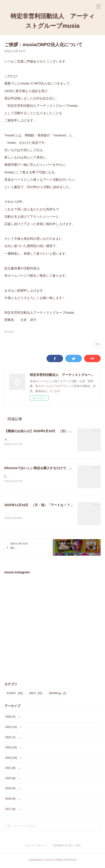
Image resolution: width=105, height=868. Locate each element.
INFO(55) (9, 332)
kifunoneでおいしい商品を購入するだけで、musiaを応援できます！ (54, 468)
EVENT (15, 694)
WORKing (58, 694)
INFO (36, 694)
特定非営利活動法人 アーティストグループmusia (53, 21)
